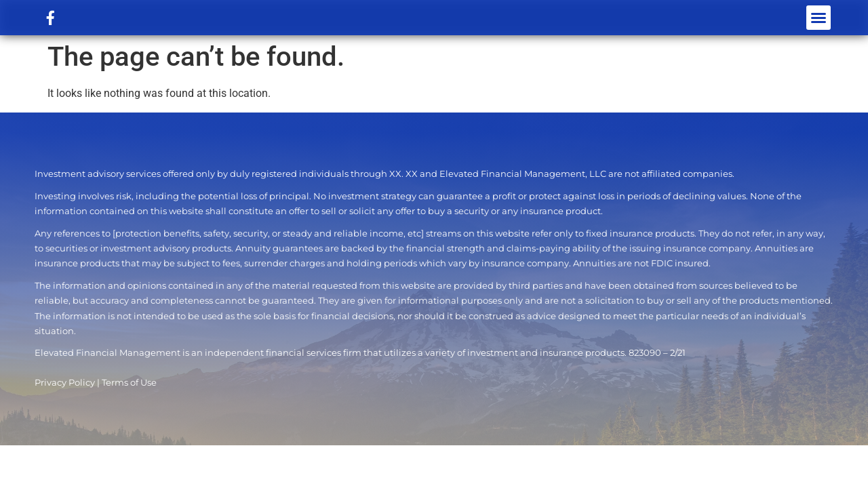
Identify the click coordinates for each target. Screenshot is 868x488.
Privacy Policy (65, 383)
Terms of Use (129, 383)
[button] (818, 18)
